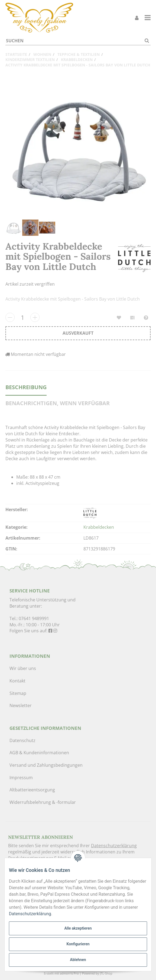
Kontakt (17, 681)
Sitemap (18, 693)
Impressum (21, 778)
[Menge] (22, 317)
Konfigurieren (78, 944)
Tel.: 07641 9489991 (29, 618)
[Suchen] (74, 41)
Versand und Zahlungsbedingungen (46, 765)
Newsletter (21, 705)
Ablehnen (78, 960)
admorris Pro (69, 973)
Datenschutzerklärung (114, 846)
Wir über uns (23, 668)
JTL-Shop (106, 973)
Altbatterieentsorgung (32, 790)
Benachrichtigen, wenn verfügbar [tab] (58, 403)
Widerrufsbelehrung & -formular (43, 802)
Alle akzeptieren (78, 928)
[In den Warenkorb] (78, 333)
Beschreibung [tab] (26, 387)
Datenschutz (22, 740)
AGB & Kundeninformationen (39, 753)
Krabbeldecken (99, 527)
